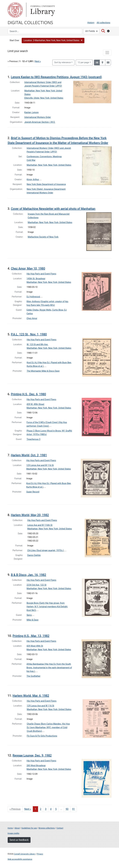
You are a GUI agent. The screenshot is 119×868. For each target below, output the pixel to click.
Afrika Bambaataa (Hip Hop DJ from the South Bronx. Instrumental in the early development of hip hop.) (49, 668)
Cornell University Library (25, 854)
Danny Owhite (34, 555)
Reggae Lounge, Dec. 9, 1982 (32, 755)
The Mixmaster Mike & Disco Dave (43, 371)
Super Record (33, 492)
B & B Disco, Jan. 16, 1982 (28, 575)
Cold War (31, 160)
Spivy (29, 615)
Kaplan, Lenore (32, 112)
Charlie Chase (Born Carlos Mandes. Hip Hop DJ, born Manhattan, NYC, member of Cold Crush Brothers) (48, 728)
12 (83, 62)
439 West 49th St (35, 646)
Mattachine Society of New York (43, 237)
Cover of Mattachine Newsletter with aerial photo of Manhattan (53, 209)
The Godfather (33, 676)
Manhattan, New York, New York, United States (49, 165)
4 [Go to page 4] (51, 809)
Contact (60, 828)
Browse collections (47, 828)
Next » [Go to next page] (28, 809)
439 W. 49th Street (35, 404)
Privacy (40, 854)
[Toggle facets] (107, 53)
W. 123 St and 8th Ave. (38, 345)
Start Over (14, 40)
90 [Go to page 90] (67, 809)
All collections (104, 23)
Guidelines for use (29, 828)
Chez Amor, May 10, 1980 (28, 268)
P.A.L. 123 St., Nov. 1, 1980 (29, 334)
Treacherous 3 (33, 439)
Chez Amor (32, 318)
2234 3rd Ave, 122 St (36, 585)
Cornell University (15, 10)
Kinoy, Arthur (33, 180)
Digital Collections (30, 22)
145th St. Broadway (36, 279)
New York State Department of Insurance (46, 184)
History (91, 23)
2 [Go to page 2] (41, 809)
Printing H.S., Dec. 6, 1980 (28, 394)
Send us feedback (19, 840)
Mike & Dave (33, 620)
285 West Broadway (36, 766)
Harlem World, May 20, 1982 (30, 515)
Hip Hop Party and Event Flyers (41, 274)
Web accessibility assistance (20, 859)
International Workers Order (38, 117)
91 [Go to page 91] (74, 809)
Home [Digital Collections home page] (10, 828)
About (17, 828)
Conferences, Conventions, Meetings (44, 157)
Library (42, 10)
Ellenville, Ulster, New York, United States (44, 98)
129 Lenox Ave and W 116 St (40, 465)
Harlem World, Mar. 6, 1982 (31, 696)
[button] (53, 41)
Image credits (14, 833)
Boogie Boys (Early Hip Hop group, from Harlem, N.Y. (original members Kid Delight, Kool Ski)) (47, 607)
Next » (38, 61)
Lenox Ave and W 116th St (40, 525)
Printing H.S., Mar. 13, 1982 (31, 636)
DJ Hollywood (33, 297)
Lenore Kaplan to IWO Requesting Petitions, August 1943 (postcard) (56, 77)
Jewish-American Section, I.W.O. (40, 122)
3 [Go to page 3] (46, 809)
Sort (63, 62)
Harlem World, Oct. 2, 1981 (29, 455)
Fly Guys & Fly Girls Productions (42, 736)
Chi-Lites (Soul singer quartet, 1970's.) (46, 550)
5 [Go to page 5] (56, 809)
